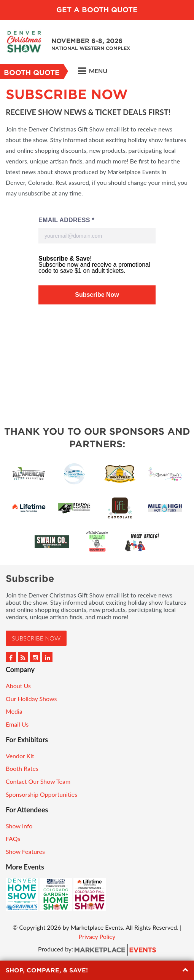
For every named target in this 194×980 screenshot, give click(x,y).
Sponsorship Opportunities (41, 794)
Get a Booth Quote (97, 10)
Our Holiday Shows (31, 699)
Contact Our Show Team (38, 781)
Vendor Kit (20, 756)
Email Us (17, 724)
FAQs (13, 838)
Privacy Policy (97, 936)
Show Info (19, 826)
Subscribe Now (36, 638)
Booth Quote (32, 73)
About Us (18, 686)
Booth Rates (22, 768)
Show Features (25, 851)
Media (14, 711)
